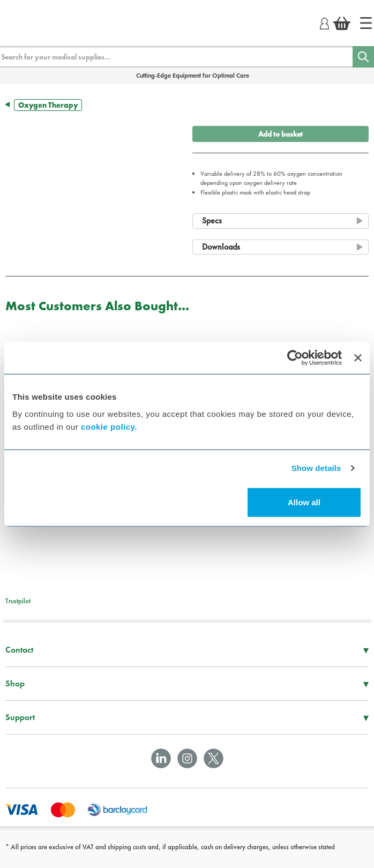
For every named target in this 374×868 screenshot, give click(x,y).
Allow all (304, 502)
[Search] (363, 57)
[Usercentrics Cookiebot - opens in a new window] (295, 358)
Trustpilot (18, 601)
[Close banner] (358, 358)
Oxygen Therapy (48, 105)
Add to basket (280, 134)
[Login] (324, 22)
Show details (316, 468)
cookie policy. (109, 426)
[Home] (366, 23)
